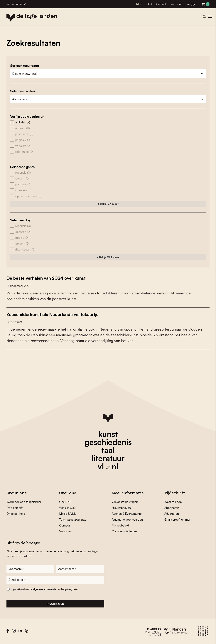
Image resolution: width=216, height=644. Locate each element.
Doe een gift (15, 507)
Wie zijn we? (67, 507)
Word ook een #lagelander (24, 502)
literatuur (108, 458)
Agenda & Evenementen (128, 513)
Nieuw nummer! (16, 4)
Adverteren (172, 513)
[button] (108, 122)
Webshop (176, 4)
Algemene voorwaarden (127, 519)
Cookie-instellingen (124, 531)
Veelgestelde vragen (125, 502)
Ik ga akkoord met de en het (45, 590)
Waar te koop (173, 502)
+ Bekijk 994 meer (108, 257)
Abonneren (172, 507)
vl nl (108, 466)
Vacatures (66, 531)
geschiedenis (108, 442)
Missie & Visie (68, 513)
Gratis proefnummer (177, 519)
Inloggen (192, 4)
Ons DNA (65, 502)
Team (72, 519)
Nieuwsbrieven (121, 507)
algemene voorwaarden (45, 590)
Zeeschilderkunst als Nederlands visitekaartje (57, 314)
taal (108, 450)
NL (138, 4)
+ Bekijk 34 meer (108, 204)
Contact (161, 4)
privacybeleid (72, 590)
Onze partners (16, 513)
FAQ (149, 4)
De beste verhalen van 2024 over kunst (50, 278)
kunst (108, 434)
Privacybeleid (120, 525)
